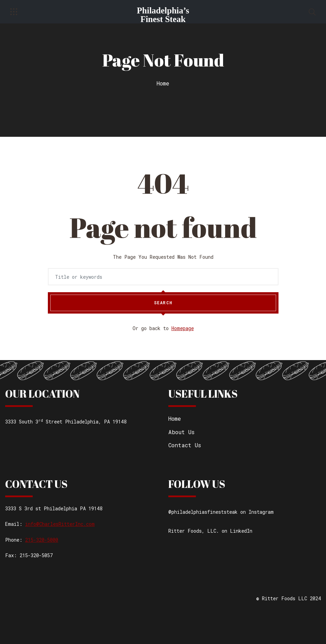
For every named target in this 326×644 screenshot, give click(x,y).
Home (163, 83)
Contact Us (185, 445)
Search (163, 303)
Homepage (183, 328)
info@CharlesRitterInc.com (60, 524)
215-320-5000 (42, 540)
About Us (181, 432)
